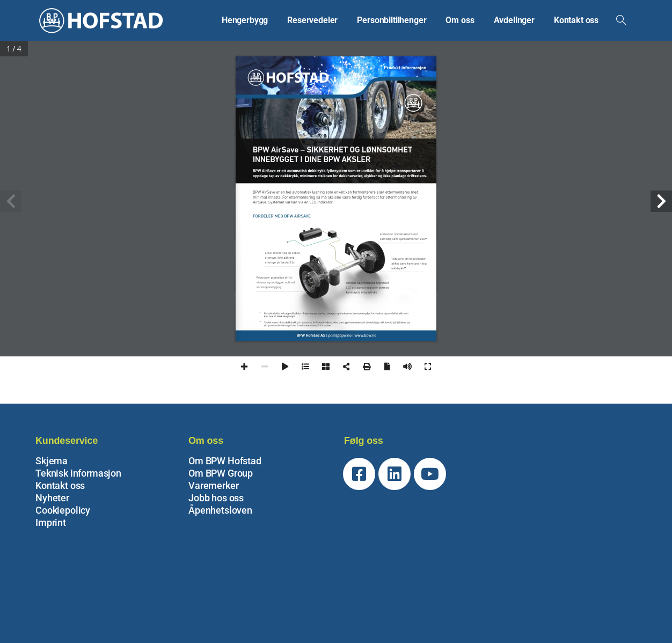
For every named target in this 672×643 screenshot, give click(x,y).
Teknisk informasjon (78, 473)
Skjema (52, 461)
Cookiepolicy (63, 510)
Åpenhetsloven (220, 510)
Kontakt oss (60, 485)
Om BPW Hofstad (225, 461)
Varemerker (213, 485)
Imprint (51, 523)
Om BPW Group (221, 473)
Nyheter (52, 498)
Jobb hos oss (216, 498)
